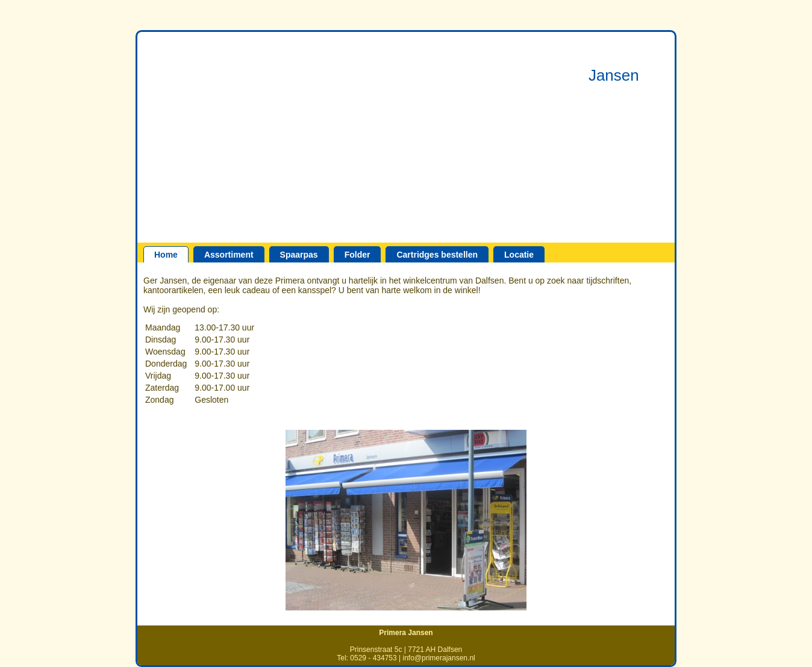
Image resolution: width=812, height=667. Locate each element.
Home (166, 255)
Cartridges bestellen (437, 255)
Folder (358, 255)
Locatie (519, 255)
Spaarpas (299, 255)
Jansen (614, 75)
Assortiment (229, 255)
